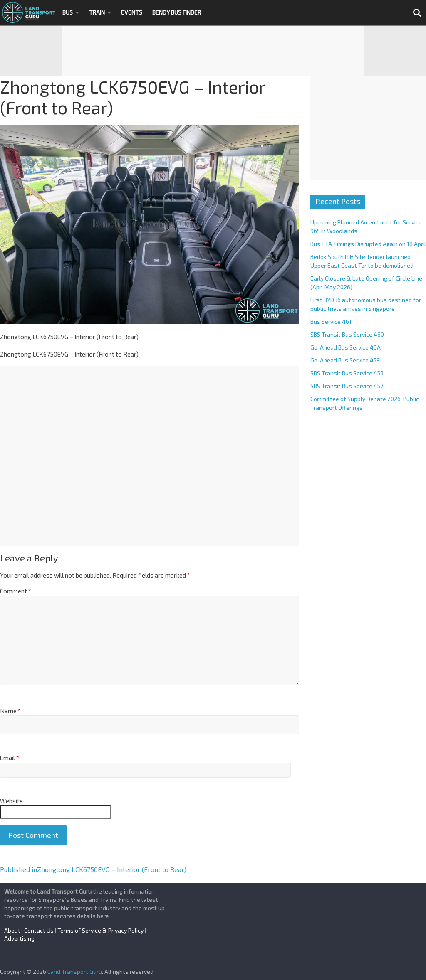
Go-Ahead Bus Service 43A (346, 347)
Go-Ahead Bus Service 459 (345, 360)
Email (10, 758)
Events (132, 12)
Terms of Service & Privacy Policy (100, 930)
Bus (68, 12)
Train (97, 12)
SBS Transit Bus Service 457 (347, 386)
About (12, 930)
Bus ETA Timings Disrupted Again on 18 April (368, 244)
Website (11, 801)
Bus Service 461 (331, 321)
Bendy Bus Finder (177, 12)
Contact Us (39, 930)
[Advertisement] (213, 51)
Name (10, 711)
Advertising (19, 938)
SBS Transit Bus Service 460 (347, 334)
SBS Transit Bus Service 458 (347, 373)
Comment (16, 591)
